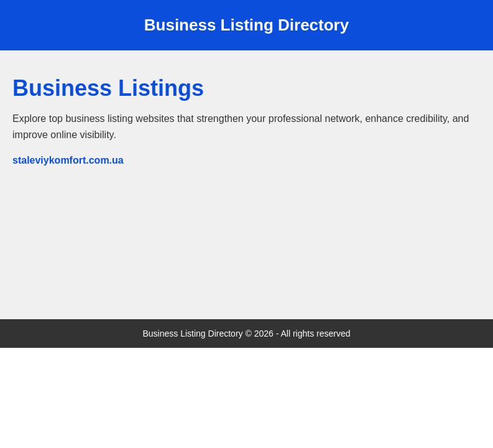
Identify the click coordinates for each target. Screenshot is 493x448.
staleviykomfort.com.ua (68, 160)
